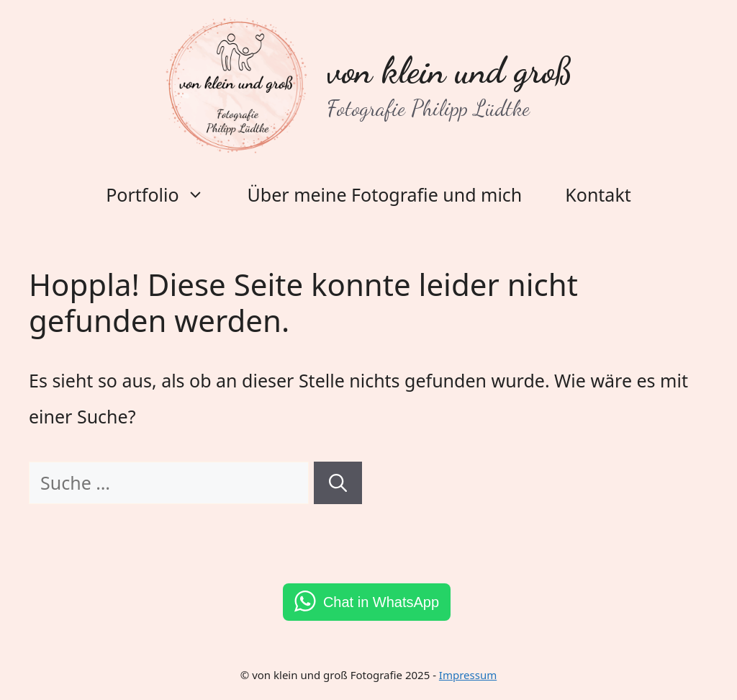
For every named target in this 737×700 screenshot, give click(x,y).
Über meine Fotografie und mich (385, 194)
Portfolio (166, 194)
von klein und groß (450, 71)
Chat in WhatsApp (381, 602)
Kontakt (598, 194)
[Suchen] (338, 483)
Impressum (468, 675)
